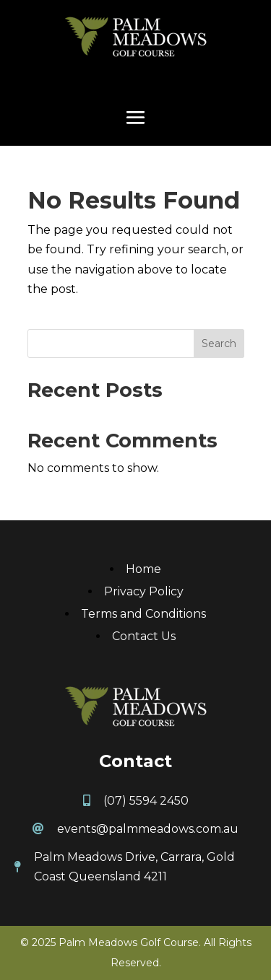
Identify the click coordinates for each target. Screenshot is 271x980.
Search (219, 344)
